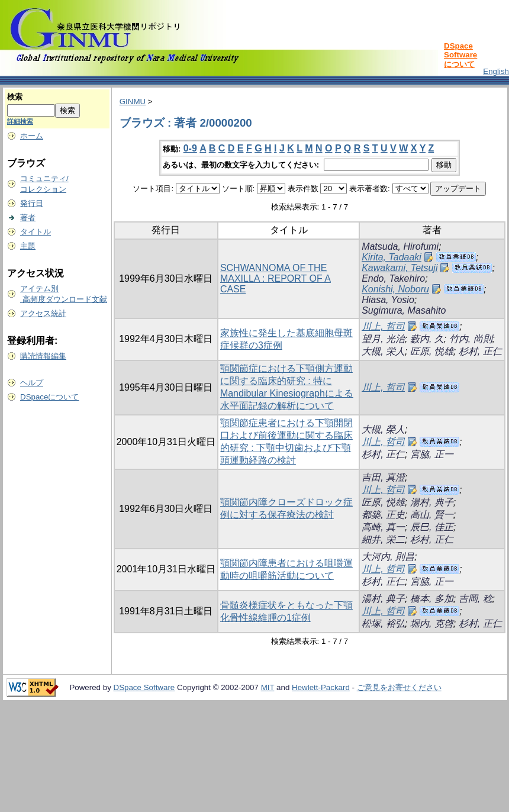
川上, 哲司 (383, 326)
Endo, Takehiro (393, 278)
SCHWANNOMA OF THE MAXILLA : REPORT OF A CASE (276, 278)
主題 (28, 246)
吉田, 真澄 (383, 477)
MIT (268, 687)
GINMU (133, 101)
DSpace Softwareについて (460, 55)
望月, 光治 (383, 339)
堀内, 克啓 (432, 623)
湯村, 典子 (432, 502)
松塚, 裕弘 (383, 623)
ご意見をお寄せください (399, 687)
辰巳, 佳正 (432, 527)
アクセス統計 (43, 313)
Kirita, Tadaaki (392, 257)
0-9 (190, 148)
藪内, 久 (427, 339)
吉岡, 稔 (476, 599)
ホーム (32, 136)
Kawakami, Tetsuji (400, 268)
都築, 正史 (383, 515)
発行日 (32, 203)
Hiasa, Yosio (388, 300)
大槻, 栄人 (383, 351)
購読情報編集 (43, 356)
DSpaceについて (49, 397)
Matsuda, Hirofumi (400, 246)
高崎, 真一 (383, 527)
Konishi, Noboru (395, 289)
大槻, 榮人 (383, 429)
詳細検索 (20, 121)
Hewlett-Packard (321, 687)
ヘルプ (32, 383)
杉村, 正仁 (480, 351)
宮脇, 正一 (432, 454)
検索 (15, 97)
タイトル (36, 232)
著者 (28, 217)
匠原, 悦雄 (432, 351)
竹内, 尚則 (471, 339)
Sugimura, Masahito (404, 310)
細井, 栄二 (383, 539)
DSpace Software (144, 687)
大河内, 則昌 (388, 557)
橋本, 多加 (432, 599)
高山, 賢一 (432, 515)
